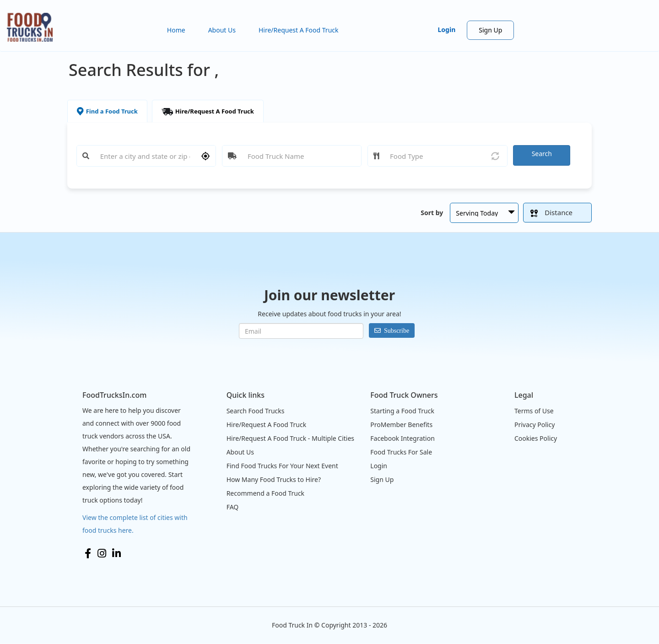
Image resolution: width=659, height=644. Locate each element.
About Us (222, 30)
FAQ (233, 507)
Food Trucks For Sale (401, 452)
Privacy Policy (535, 425)
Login (447, 30)
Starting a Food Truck (402, 411)
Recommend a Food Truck (265, 493)
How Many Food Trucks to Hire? (274, 479)
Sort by (432, 213)
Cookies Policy (536, 438)
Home (176, 30)
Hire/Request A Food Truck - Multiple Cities (290, 438)
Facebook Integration (402, 438)
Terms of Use (534, 411)
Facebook (88, 553)
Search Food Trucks (256, 411)
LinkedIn (116, 553)
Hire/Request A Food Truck (299, 30)
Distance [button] (551, 212)
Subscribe (397, 330)
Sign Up (490, 30)
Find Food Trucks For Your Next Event (282, 466)
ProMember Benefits (401, 425)
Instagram (102, 553)
